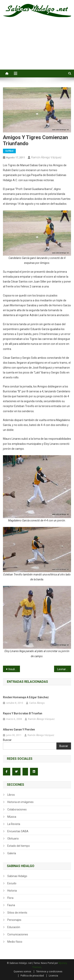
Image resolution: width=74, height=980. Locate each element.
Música (12, 817)
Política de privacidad (32, 976)
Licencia (53, 976)
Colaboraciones (17, 809)
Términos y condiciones (49, 972)
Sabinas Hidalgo (17, 876)
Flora (10, 898)
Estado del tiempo (19, 846)
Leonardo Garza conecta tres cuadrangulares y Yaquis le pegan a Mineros (64, 669)
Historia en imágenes (20, 802)
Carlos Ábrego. (37, 703)
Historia (12, 891)
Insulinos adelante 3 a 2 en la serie (14, 669)
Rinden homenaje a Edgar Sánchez (26, 697)
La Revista (14, 824)
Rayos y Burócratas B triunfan (23, 713)
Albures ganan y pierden (19, 729)
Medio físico (15, 942)
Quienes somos (22, 972)
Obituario (13, 839)
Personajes (14, 920)
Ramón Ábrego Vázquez (46, 157)
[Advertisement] (37, 48)
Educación (14, 927)
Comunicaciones (18, 934)
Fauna (11, 905)
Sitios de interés (17, 913)
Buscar (7, 740)
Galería (12, 853)
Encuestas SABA (18, 831)
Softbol (9, 151)
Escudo (12, 883)
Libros (11, 795)
